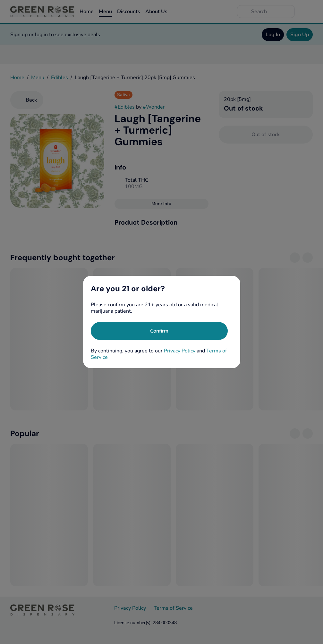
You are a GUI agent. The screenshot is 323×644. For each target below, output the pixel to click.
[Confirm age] (159, 331)
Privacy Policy (180, 351)
